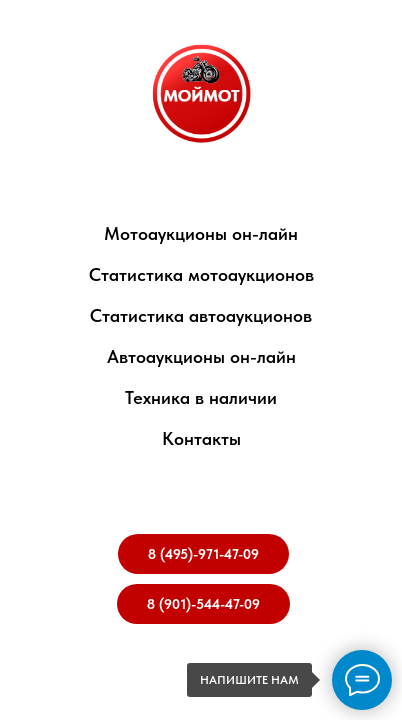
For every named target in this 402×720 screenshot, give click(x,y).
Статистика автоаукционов (201, 315)
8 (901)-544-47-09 (203, 604)
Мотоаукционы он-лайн (201, 233)
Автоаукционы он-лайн (201, 356)
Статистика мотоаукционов (201, 274)
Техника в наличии (201, 397)
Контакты (201, 438)
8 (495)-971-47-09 (203, 554)
